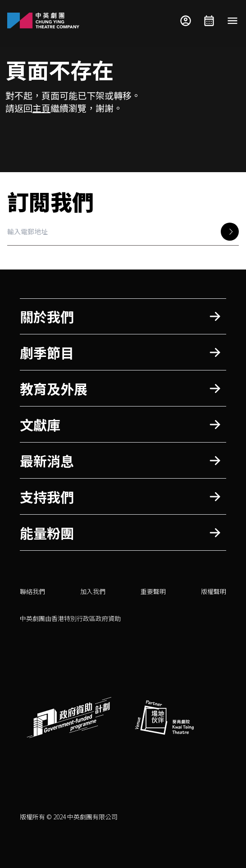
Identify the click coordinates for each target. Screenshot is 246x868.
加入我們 (93, 591)
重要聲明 (153, 591)
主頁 (41, 108)
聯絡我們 (32, 591)
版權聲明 (214, 591)
